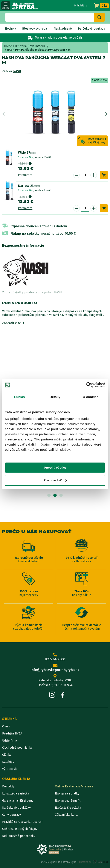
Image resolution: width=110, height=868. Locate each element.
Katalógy (8, 762)
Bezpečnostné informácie (23, 246)
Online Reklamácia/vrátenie (74, 786)
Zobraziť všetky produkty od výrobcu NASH (32, 292)
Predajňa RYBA (12, 734)
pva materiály (39, 46)
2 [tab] (55, 496)
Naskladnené (63, 29)
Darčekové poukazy (92, 29)
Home (8, 46)
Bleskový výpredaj (35, 29)
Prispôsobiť (55, 480)
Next (106, 114)
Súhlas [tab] (20, 397)
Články (7, 755)
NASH (17, 71)
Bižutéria (21, 46)
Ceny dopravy (11, 815)
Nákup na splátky (25, 234)
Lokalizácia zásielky (16, 794)
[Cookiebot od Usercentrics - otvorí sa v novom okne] (86, 385)
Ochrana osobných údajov (20, 829)
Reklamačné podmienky (19, 836)
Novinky (10, 29)
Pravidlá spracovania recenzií (22, 822)
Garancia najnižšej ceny (18, 801)
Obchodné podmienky (17, 748)
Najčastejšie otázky (68, 808)
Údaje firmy (10, 741)
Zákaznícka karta (67, 815)
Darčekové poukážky (16, 808)
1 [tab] (49, 496)
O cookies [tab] (91, 397)
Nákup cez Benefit (68, 801)
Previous (4, 114)
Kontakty (8, 786)
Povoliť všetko (55, 468)
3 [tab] (61, 496)
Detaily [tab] (55, 397)
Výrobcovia (10, 769)
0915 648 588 (55, 657)
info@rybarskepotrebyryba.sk (55, 668)
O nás (6, 726)
